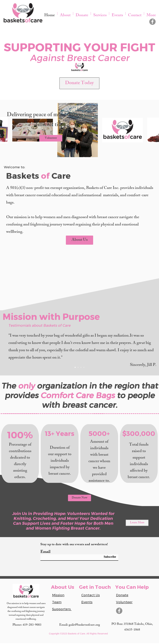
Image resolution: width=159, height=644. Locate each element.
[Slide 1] (75, 367)
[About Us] (79, 240)
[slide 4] (84, 367)
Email (45, 552)
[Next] (141, 343)
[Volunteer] (51, 138)
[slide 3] (81, 367)
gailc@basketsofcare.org (84, 625)
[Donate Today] (79, 83)
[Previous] (18, 343)
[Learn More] (137, 523)
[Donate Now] (79, 498)
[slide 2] (78, 367)
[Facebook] (152, 22)
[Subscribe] (108, 557)
